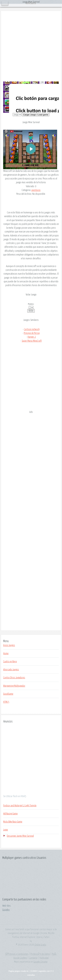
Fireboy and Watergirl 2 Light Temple (20, 806)
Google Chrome (40, 962)
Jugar (6, 830)
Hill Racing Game (10, 814)
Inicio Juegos (9, 645)
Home (6, 653)
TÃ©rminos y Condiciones (17, 954)
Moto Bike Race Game (13, 822)
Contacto (33, 958)
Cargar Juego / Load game (36, 115)
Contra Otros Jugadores (14, 678)
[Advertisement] (31, 46)
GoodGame (8, 694)
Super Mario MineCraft (32, 341)
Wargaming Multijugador (14, 686)
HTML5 (6, 702)
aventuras (36, 190)
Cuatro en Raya (10, 662)
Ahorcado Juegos (11, 670)
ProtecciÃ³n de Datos (40, 954)
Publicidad (44, 958)
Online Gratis (40, 945)
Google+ (6, 910)
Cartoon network (32, 329)
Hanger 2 (32, 337)
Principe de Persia (32, 333)
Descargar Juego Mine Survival (20, 836)
